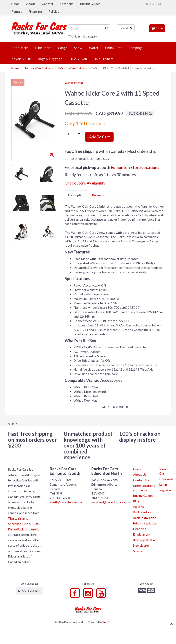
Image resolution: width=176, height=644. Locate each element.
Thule (12, 518)
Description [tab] (76, 195)
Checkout (166, 479)
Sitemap (139, 551)
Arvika (35, 529)
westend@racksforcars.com (111, 502)
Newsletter (141, 545)
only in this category (82, 37)
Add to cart (99, 137)
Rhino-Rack (16, 529)
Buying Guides (143, 496)
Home (15, 68)
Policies (138, 507)
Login (163, 484)
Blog (136, 501)
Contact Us (141, 480)
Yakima (22, 518)
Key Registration (145, 540)
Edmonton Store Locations (135, 167)
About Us (140, 474)
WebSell (107, 622)
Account (153, 4)
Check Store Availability (85, 183)
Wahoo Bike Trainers (73, 68)
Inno (27, 524)
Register (165, 490)
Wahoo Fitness (74, 83)
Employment (142, 534)
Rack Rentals (142, 512)
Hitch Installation (145, 523)
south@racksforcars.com (67, 502)
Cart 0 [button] (157, 28)
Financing (140, 529)
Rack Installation (145, 518)
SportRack (15, 524)
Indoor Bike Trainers (39, 68)
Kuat (35, 524)
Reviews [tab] (98, 195)
